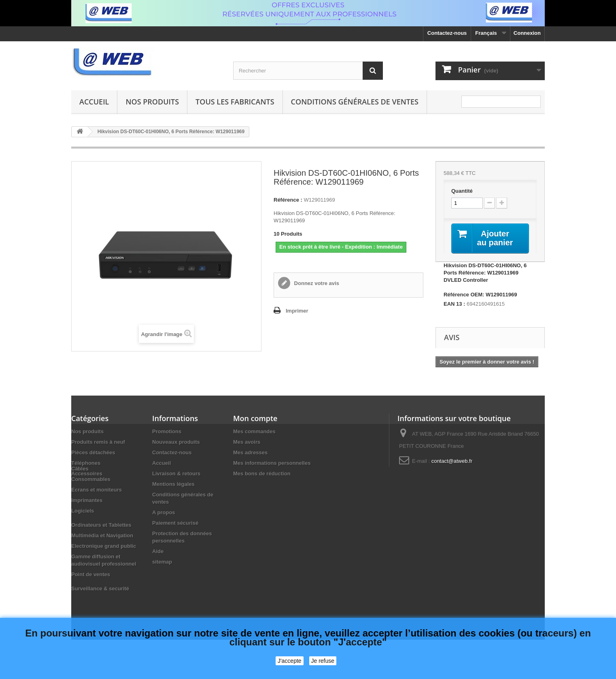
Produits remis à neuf (98, 442)
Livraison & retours (176, 474)
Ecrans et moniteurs (97, 509)
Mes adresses (250, 452)
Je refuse (323, 661)
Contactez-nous (447, 33)
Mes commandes (254, 431)
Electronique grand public (104, 565)
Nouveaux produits (176, 442)
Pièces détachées (93, 452)
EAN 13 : (454, 304)
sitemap (162, 562)
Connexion (527, 33)
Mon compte (255, 418)
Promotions (167, 431)
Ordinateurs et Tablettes (101, 544)
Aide (158, 551)
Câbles (80, 488)
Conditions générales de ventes (355, 102)
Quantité (462, 191)
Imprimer (297, 311)
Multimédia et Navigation (102, 554)
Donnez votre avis (316, 283)
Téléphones (86, 463)
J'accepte (290, 661)
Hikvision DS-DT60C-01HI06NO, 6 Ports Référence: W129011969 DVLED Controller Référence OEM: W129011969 (485, 280)
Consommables (91, 498)
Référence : (288, 200)
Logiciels (83, 530)
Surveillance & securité (100, 608)
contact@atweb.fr (452, 461)
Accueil (94, 102)
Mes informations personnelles (272, 463)
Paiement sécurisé (175, 523)
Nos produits (152, 102)
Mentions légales (173, 484)
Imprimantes (87, 519)
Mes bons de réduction (262, 474)
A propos (164, 512)
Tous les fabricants (235, 102)
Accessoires (87, 474)
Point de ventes (91, 593)
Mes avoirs (247, 442)
